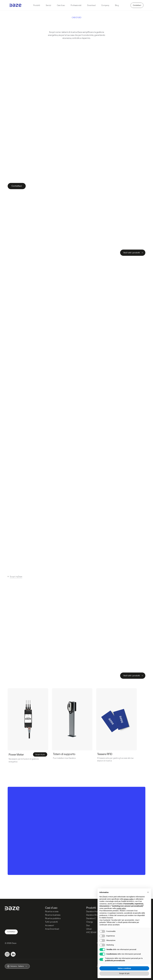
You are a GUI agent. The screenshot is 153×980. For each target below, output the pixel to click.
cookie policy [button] (121, 908)
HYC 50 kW (91, 932)
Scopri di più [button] (124, 973)
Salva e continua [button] (124, 968)
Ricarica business (53, 915)
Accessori (49, 925)
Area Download (52, 929)
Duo (88, 925)
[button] (148, 892)
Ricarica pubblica (53, 918)
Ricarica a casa (52, 911)
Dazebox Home (93, 911)
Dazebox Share (93, 915)
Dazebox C (91, 918)
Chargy (90, 922)
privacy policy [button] (129, 899)
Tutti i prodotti (51, 922)
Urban (89, 929)
